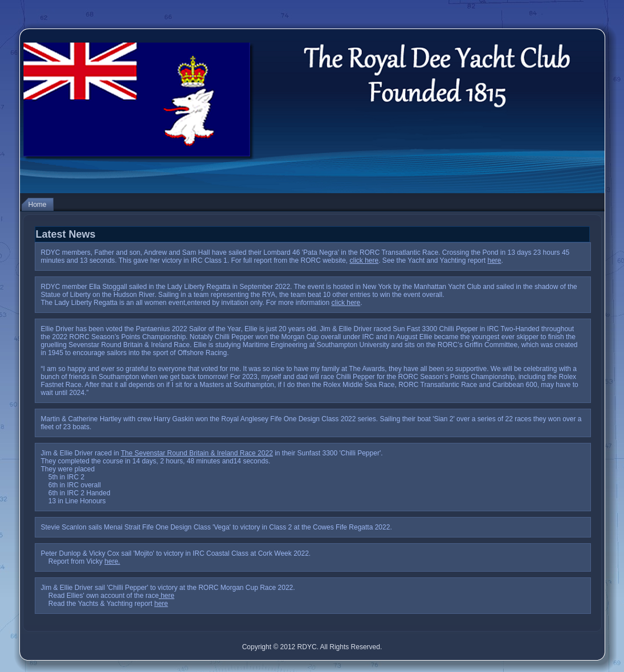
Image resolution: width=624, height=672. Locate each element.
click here (364, 260)
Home (38, 205)
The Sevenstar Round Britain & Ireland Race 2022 (197, 453)
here (494, 260)
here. (112, 561)
